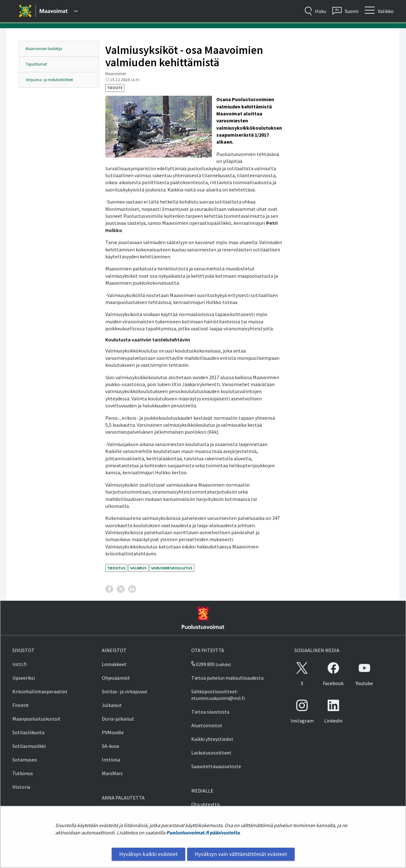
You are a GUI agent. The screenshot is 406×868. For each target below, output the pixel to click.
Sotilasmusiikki (29, 746)
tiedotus (116, 568)
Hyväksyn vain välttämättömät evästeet (241, 854)
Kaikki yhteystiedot (212, 739)
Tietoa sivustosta (210, 712)
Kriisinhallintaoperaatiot (40, 691)
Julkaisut (112, 705)
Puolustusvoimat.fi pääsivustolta (203, 832)
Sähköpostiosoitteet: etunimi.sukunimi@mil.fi (218, 695)
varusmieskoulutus (172, 568)
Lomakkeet (114, 664)
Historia (21, 787)
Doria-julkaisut (118, 719)
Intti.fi (20, 664)
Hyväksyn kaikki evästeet (148, 854)
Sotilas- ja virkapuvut (125, 691)
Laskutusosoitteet (211, 753)
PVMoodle (113, 732)
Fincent (21, 705)
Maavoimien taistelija (44, 49)
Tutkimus (23, 773)
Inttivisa (111, 760)
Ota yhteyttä (205, 804)
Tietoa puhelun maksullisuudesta (227, 678)
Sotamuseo (25, 760)
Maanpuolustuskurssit (36, 719)
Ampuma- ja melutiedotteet (49, 80)
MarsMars (112, 773)
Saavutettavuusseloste (216, 766)
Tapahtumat (36, 64)
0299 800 (203, 664)
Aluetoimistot (207, 725)
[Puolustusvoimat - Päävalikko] (59, 11)
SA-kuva (110, 746)
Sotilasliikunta (28, 732)
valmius (138, 568)
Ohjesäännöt (116, 678)
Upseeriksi (24, 678)
